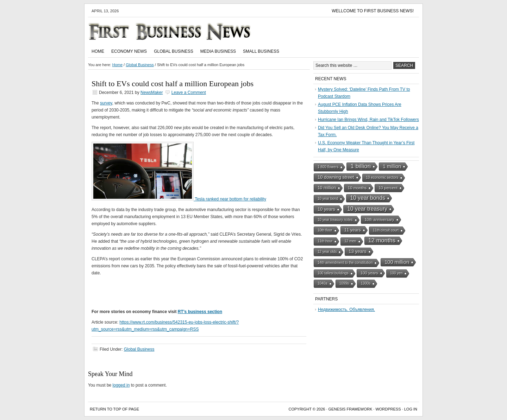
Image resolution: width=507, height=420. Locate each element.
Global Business (174, 51)
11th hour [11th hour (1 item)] (325, 241)
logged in (121, 385)
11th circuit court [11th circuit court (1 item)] (386, 230)
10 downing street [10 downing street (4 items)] (336, 177)
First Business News (180, 31)
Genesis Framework (350, 409)
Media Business (218, 51)
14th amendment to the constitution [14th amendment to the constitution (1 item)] (345, 263)
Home (98, 51)
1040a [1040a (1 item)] (323, 283)
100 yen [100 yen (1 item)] (396, 273)
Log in (411, 409)
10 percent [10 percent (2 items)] (388, 188)
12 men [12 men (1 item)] (350, 241)
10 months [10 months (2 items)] (357, 188)
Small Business (261, 51)
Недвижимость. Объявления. (346, 310)
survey (106, 103)
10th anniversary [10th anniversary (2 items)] (380, 219)
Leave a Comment (189, 93)
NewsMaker (152, 93)
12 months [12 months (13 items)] (382, 240)
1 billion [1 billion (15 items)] (361, 166)
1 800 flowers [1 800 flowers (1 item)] (328, 167)
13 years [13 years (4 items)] (357, 251)
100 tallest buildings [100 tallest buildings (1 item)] (333, 273)
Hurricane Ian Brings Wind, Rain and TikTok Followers (368, 120)
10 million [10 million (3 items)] (327, 188)
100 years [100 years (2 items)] (369, 273)
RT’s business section (200, 312)
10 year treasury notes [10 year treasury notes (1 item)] (335, 220)
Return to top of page (114, 409)
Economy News (129, 51)
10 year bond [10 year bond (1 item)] (328, 199)
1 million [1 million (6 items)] (392, 166)
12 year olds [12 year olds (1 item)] (327, 252)
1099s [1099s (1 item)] (344, 283)
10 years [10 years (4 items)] (326, 209)
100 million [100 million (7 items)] (397, 262)
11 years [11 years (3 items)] (353, 230)
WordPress (388, 409)
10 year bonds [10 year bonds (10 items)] (368, 198)
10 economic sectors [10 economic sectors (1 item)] (382, 177)
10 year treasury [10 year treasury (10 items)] (367, 209)
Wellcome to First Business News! (373, 11)
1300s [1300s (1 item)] (366, 283)
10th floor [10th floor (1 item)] (325, 230)
